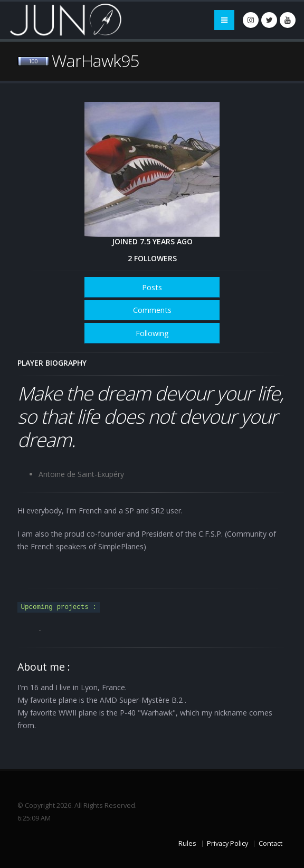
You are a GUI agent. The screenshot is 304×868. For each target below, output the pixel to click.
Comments (152, 310)
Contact (270, 843)
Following (152, 333)
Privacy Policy (227, 843)
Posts (152, 287)
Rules (187, 843)
